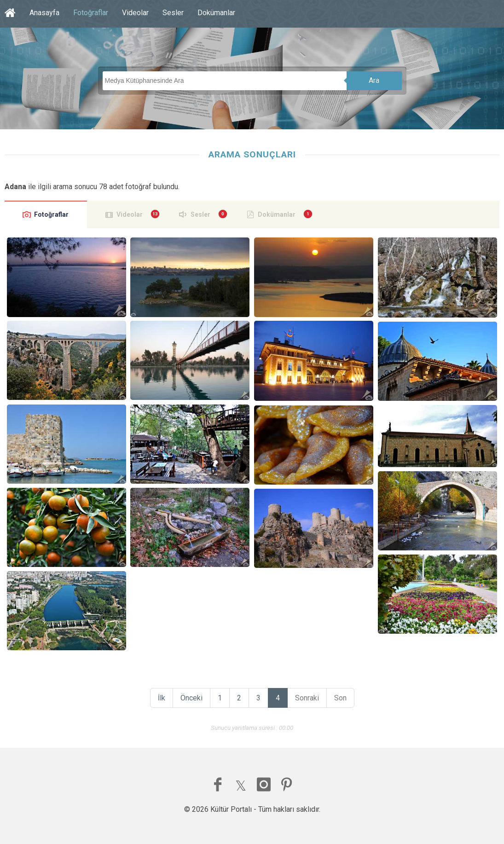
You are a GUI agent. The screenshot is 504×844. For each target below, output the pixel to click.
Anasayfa (44, 13)
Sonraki (307, 698)
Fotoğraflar (91, 13)
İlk (162, 698)
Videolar (135, 13)
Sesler (173, 13)
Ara (374, 80)
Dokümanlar (216, 13)
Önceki (191, 698)
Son (340, 698)
